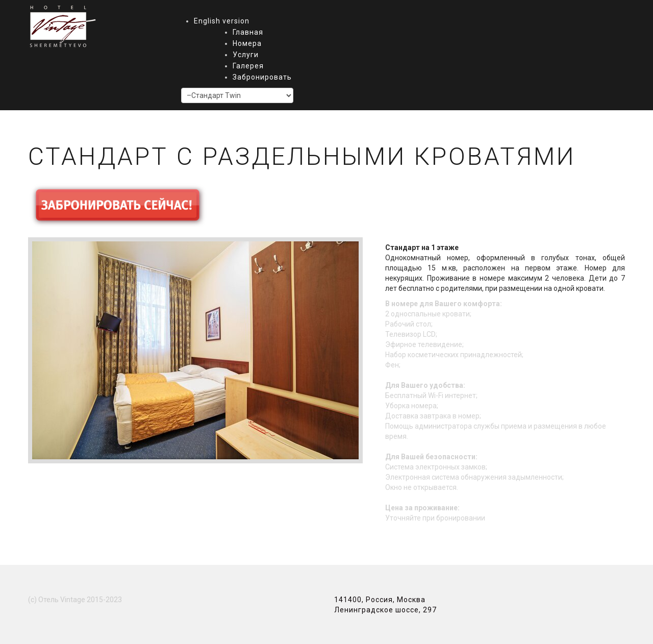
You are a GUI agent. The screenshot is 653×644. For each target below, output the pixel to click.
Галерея (248, 66)
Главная (248, 32)
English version (222, 21)
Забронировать (262, 77)
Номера (247, 43)
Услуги (246, 55)
